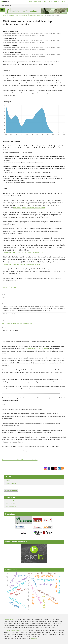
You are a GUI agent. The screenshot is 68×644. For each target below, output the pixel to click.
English (8, 480)
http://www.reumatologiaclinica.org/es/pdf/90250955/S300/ (23, 252)
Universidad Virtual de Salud (38, 1)
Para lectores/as (10, 501)
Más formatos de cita (10, 314)
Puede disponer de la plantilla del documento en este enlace (20, 460)
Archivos (11, 15)
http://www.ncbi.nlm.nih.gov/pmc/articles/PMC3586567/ (22, 264)
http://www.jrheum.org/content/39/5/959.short (29, 208)
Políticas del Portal (10, 619)
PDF (6, 288)
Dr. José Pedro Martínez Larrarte (16, 631)
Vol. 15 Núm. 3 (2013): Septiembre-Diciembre (30, 15)
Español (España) (11, 483)
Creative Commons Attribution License (37, 349)
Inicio (5, 15)
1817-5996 (34, 639)
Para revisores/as (11, 507)
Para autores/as (10, 504)
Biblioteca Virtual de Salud (57, 1)
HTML (14, 288)
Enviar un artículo (11, 490)
